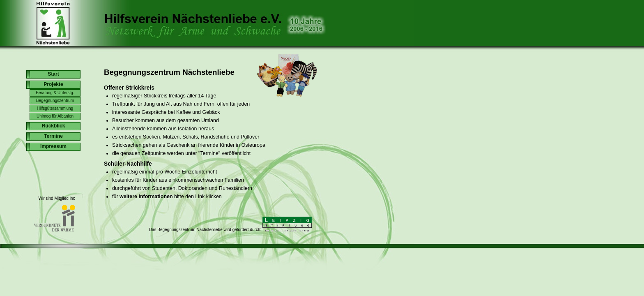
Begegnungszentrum (55, 101)
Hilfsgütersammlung (55, 108)
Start (53, 74)
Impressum (53, 146)
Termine (53, 136)
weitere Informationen (146, 197)
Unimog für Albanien (55, 116)
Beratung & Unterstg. (55, 93)
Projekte (53, 84)
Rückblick (54, 126)
